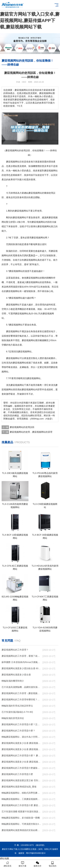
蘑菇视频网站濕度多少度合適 (16, 675)
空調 (16, 238)
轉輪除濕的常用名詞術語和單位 (17, 706)
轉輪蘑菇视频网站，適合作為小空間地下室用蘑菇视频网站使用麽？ (22, 737)
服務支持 (38, 864)
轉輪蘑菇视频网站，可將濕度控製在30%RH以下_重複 (22, 824)
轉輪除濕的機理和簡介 (13, 681)
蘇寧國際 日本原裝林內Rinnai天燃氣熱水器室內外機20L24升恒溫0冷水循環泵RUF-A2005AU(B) (22, 662)
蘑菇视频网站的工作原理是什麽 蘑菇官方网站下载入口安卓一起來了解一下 (22, 805)
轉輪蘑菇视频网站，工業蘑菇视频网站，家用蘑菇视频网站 (22, 799)
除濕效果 (8, 340)
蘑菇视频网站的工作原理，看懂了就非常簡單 (22, 656)
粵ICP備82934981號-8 (36, 853)
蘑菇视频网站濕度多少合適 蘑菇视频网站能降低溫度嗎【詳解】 (22, 743)
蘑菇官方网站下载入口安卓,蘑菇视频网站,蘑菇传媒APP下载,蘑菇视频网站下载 (30, 21)
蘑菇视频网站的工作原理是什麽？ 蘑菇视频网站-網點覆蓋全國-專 (22, 756)
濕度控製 (17, 287)
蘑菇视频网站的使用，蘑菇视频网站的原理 (31, 432)
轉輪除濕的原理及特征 (13, 718)
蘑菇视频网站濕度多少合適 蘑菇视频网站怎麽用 (22, 762)
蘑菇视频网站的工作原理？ (15, 650)
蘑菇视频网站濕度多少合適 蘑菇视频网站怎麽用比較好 (22, 749)
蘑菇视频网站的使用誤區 (22, 427)
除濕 (31, 166)
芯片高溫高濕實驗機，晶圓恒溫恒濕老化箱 (22, 687)
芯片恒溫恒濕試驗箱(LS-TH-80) (17, 712)
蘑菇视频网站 (13, 162)
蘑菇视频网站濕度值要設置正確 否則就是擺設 (22, 780)
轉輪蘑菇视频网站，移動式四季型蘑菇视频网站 (22, 793)
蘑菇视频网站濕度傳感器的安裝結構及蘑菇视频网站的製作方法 (22, 830)
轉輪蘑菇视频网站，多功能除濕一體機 (21, 818)
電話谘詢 (52, 864)
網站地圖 (4, 858)
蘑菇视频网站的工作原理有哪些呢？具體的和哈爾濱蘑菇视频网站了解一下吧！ (22, 700)
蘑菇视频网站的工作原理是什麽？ (18, 731)
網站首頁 (8, 864)
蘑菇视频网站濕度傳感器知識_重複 (19, 787)
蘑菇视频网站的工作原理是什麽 (17, 774)
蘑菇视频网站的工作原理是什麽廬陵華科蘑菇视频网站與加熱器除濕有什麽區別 (22, 768)
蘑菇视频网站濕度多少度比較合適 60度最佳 (22, 668)
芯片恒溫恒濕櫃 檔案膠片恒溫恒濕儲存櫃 (22, 812)
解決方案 (23, 864)
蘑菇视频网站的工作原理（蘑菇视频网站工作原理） (22, 693)
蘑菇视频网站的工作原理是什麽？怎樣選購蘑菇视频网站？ (22, 724)
